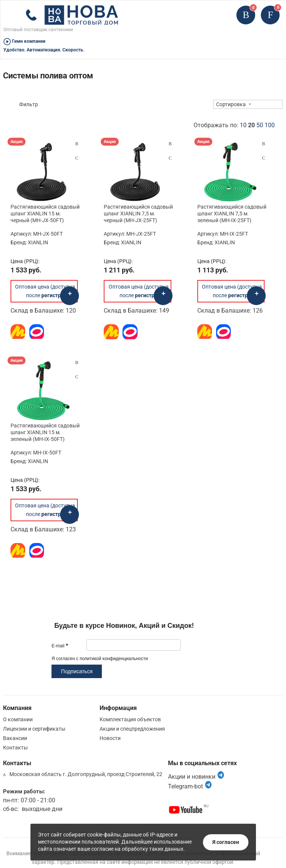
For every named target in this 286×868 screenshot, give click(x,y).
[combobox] (248, 104)
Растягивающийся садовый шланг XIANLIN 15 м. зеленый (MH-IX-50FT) (45, 432)
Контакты (15, 748)
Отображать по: (234, 125)
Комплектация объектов (130, 719)
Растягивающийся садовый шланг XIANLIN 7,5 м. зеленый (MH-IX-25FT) (232, 214)
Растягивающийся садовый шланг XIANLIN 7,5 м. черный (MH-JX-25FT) (138, 214)
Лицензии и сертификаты (34, 729)
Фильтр (29, 104)
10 (243, 125)
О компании (18, 719)
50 (260, 125)
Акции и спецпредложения (132, 729)
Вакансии (15, 738)
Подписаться (77, 671)
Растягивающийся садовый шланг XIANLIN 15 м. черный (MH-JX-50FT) (45, 214)
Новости (110, 738)
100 (270, 125)
